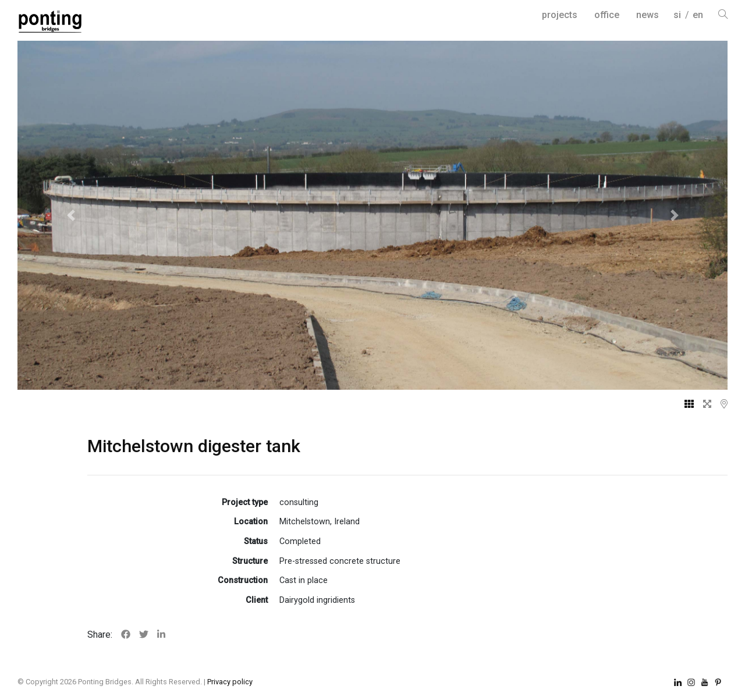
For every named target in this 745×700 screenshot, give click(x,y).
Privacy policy (230, 682)
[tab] (684, 404)
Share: (100, 635)
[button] (71, 215)
